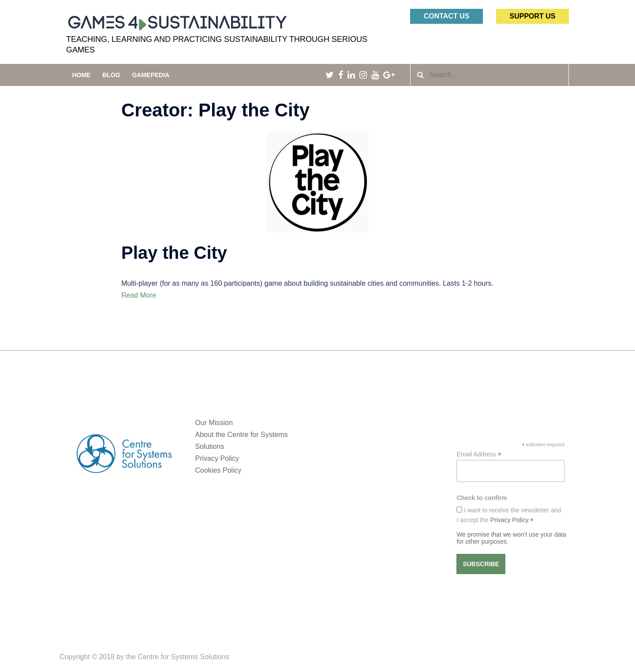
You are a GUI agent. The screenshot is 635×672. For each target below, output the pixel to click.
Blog (111, 75)
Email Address (479, 454)
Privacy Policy (217, 458)
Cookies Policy (219, 470)
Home (81, 75)
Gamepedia (151, 75)
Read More (139, 295)
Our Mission (214, 423)
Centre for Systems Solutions (183, 657)
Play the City (174, 253)
